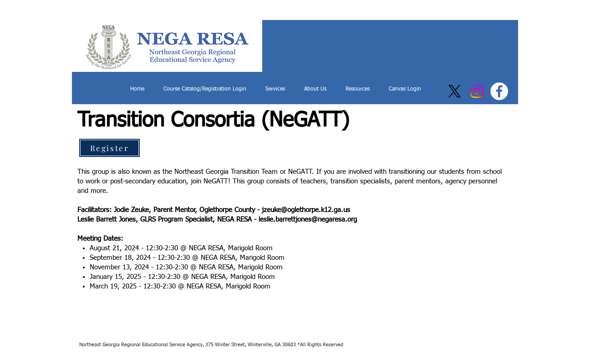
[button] (275, 89)
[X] (455, 91)
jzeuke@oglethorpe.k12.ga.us (306, 210)
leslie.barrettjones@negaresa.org (308, 220)
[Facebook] (499, 91)
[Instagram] (477, 91)
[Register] (109, 148)
